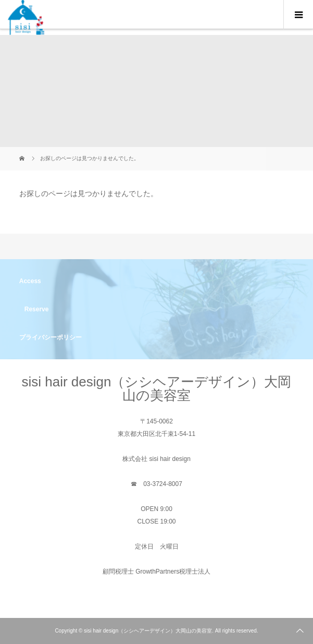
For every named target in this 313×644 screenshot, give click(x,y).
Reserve (37, 309)
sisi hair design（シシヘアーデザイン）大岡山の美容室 (157, 388)
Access (30, 281)
